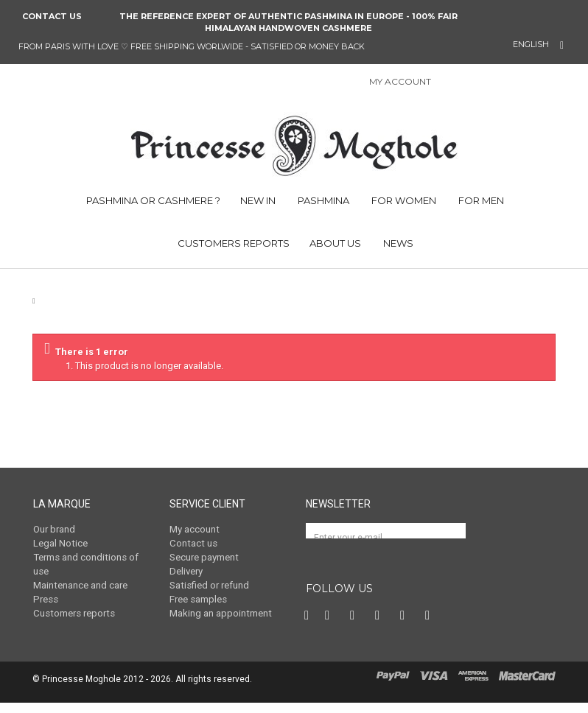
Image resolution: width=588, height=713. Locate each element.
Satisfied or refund (209, 584)
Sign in (450, 83)
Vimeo (406, 626)
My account (194, 529)
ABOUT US (335, 243)
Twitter (331, 626)
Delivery (186, 570)
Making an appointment (220, 612)
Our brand (54, 529)
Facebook (308, 626)
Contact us (52, 16)
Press (45, 598)
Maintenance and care (80, 584)
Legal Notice (60, 543)
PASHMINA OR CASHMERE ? (152, 200)
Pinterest (356, 626)
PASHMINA (322, 200)
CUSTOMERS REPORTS (232, 243)
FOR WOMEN (403, 200)
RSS (431, 626)
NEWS (397, 243)
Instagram (381, 626)
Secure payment (204, 556)
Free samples (198, 598)
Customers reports (73, 612)
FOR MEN (480, 200)
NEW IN (258, 200)
